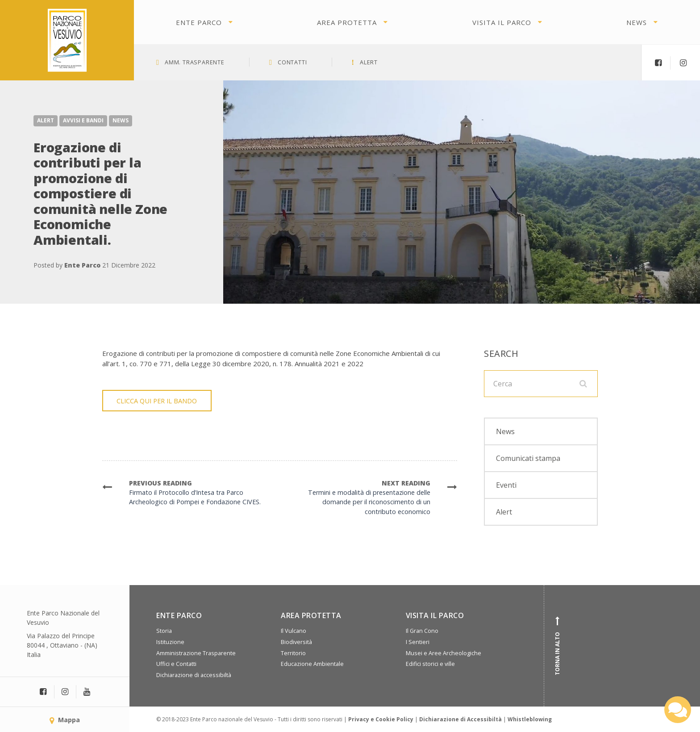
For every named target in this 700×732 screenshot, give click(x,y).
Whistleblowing (530, 719)
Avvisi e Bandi (83, 120)
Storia (164, 631)
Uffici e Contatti (176, 664)
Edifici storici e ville (430, 664)
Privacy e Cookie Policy (381, 719)
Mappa (65, 720)
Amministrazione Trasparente (196, 653)
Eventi (506, 485)
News (637, 22)
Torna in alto (558, 646)
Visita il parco (502, 22)
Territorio (293, 653)
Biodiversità (296, 642)
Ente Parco (199, 22)
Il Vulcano (294, 631)
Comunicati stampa (528, 458)
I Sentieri (418, 642)
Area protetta (347, 22)
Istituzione (170, 642)
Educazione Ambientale (312, 664)
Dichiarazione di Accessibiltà (460, 719)
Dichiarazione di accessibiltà (194, 675)
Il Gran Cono (422, 631)
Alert (46, 120)
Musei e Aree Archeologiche (444, 653)
